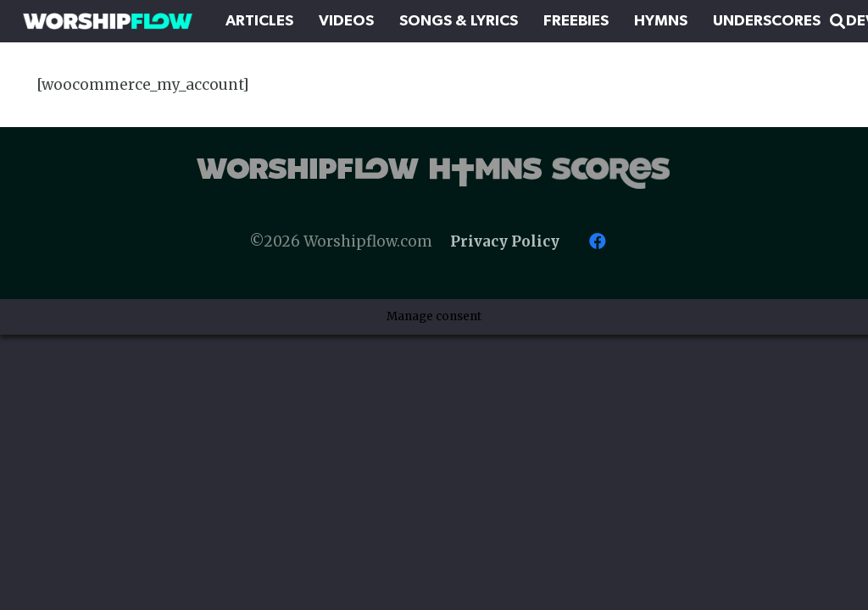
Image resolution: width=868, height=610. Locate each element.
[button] (837, 21)
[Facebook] (598, 241)
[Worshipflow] (108, 21)
